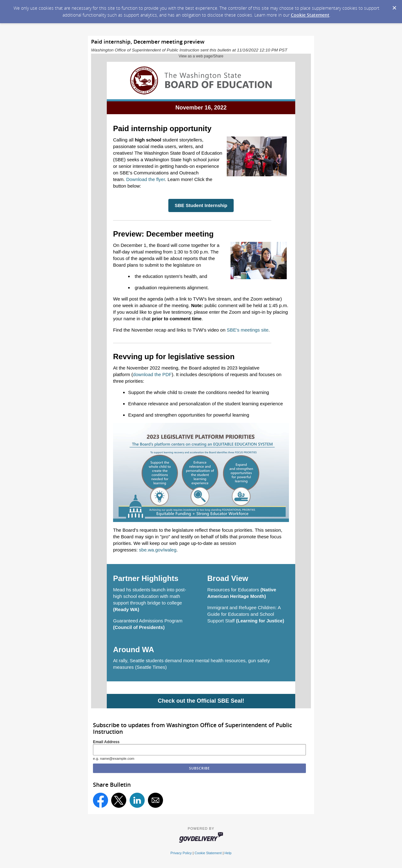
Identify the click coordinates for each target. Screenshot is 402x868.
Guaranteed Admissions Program (148, 621)
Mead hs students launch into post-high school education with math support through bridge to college (150, 596)
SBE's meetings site (248, 330)
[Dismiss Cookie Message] (394, 6)
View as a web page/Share (201, 56)
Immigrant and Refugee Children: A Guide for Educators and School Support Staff (244, 614)
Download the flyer (146, 179)
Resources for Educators (233, 590)
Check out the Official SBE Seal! (201, 701)
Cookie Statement (310, 15)
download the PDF (152, 374)
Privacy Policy (181, 853)
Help (228, 853)
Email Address (106, 742)
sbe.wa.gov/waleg (158, 550)
